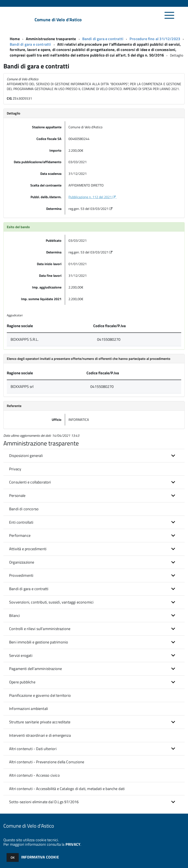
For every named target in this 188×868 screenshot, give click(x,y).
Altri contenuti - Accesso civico (34, 775)
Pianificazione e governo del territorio (40, 696)
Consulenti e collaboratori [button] (30, 482)
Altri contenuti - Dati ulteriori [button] (33, 749)
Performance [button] (20, 536)
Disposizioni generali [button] (26, 456)
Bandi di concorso (24, 509)
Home (15, 39)
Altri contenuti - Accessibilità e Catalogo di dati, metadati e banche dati (67, 789)
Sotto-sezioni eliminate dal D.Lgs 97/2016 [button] (44, 802)
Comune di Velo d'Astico (58, 20)
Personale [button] (17, 496)
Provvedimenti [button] (21, 576)
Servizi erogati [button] (21, 656)
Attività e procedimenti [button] (28, 549)
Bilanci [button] (15, 616)
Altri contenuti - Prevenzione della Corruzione (47, 762)
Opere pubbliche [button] (22, 682)
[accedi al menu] (169, 18)
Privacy (15, 469)
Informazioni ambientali (29, 709)
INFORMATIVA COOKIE (40, 857)
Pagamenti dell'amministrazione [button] (36, 669)
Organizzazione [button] (22, 562)
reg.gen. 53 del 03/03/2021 (91, 209)
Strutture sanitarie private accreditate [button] (40, 722)
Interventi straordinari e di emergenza (40, 736)
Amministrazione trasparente (51, 39)
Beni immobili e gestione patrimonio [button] (39, 642)
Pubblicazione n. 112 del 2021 (92, 197)
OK (13, 857)
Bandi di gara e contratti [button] (29, 589)
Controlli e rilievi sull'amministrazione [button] (40, 629)
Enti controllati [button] (21, 522)
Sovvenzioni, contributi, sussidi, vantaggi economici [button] (51, 602)
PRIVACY (73, 844)
